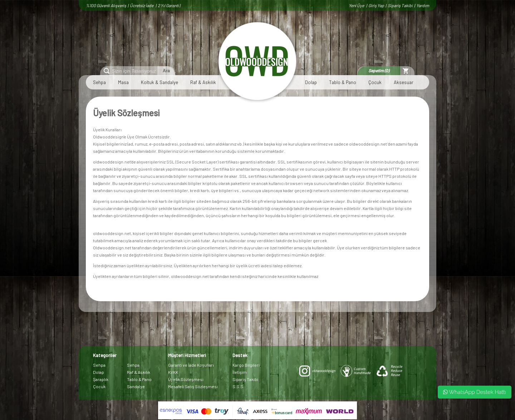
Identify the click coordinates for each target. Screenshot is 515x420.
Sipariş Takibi (400, 5)
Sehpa (99, 82)
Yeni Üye (357, 5)
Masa (123, 82)
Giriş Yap (376, 5)
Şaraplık (101, 379)
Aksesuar (404, 82)
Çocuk (375, 82)
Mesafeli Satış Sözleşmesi (193, 386)
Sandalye (136, 386)
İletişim (240, 372)
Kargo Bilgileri (246, 365)
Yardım (423, 5)
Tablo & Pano (343, 82)
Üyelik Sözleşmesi (186, 379)
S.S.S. (238, 386)
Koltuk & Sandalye (160, 82)
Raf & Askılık (203, 82)
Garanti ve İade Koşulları (191, 365)
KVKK (173, 372)
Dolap (311, 82)
